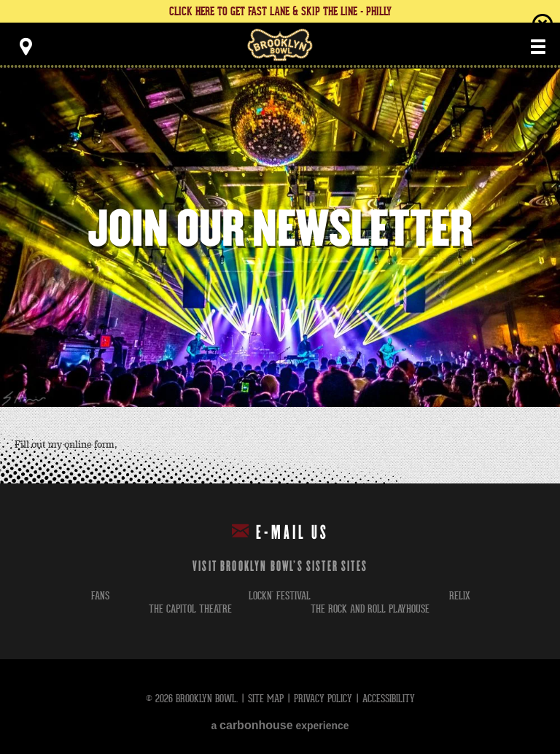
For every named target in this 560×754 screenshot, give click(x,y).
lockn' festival (280, 595)
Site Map (266, 698)
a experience (280, 725)
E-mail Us (280, 532)
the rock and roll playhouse (370, 609)
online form (89, 445)
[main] (280, 276)
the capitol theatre (190, 609)
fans (100, 595)
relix (460, 595)
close (542, 24)
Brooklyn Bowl (280, 45)
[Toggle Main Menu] (538, 47)
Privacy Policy (323, 698)
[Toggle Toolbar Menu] (26, 47)
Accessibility (389, 698)
